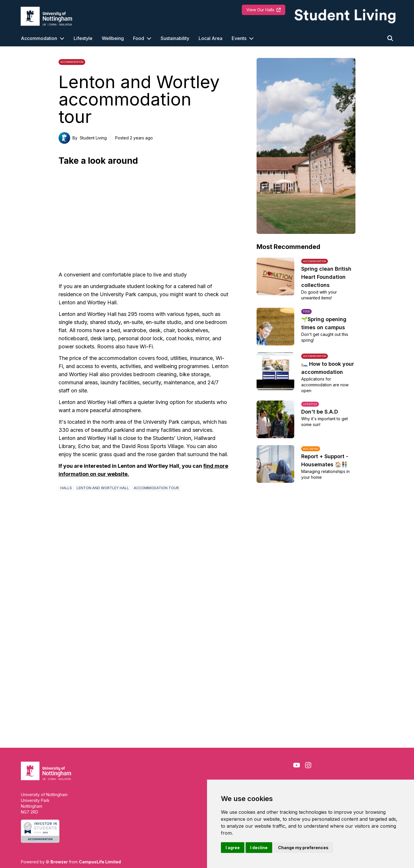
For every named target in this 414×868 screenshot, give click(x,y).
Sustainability (175, 38)
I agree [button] (233, 848)
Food (139, 38)
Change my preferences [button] (303, 848)
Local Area (210, 38)
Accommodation (39, 38)
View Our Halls (264, 10)
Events (239, 38)
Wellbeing (113, 38)
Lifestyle (83, 38)
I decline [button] (259, 848)
